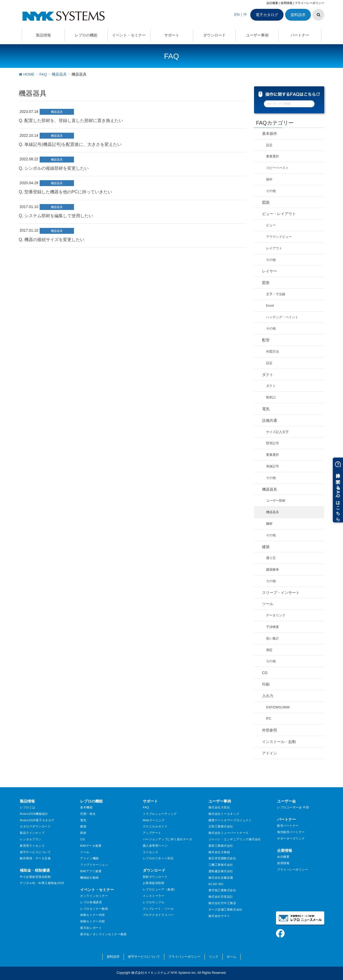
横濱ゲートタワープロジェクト (230, 820)
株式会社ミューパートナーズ (229, 833)
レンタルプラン (31, 839)
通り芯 (271, 558)
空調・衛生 (88, 814)
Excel (270, 306)
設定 (269, 145)
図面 (266, 202)
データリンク (276, 615)
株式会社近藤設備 (221, 878)
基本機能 (86, 807)
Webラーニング (154, 820)
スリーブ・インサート (281, 593)
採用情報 (286, 3)
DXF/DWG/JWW (278, 707)
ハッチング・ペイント (282, 317)
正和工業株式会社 (221, 826)
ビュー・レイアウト (279, 214)
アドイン (270, 753)
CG (265, 673)
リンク (214, 957)
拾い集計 (273, 638)
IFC (269, 719)
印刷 (266, 684)
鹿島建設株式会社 (221, 871)
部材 (83, 833)
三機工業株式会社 (221, 865)
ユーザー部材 (276, 501)
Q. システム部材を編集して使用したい (56, 216)
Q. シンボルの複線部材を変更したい (54, 168)
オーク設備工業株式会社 (225, 909)
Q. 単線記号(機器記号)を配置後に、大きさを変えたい (70, 144)
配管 (266, 340)
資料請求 (298, 15)
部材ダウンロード (155, 877)
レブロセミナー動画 (94, 909)
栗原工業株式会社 (221, 846)
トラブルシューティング (160, 814)
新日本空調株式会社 (222, 858)
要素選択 (273, 156)
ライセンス (151, 852)
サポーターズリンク (291, 838)
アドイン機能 (89, 858)
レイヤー (270, 271)
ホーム (232, 957)
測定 (269, 650)
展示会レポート (91, 928)
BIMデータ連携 (91, 846)
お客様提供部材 (154, 883)
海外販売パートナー (291, 832)
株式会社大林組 (219, 852)
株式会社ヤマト (219, 916)
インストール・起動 (279, 742)
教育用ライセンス (32, 846)
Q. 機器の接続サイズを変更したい (52, 240)
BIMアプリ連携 (91, 871)
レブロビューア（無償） (160, 889)
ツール (268, 604)
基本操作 (270, 134)
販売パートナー (288, 826)
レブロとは (28, 807)
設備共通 (270, 420)
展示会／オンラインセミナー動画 (103, 934)
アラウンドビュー (279, 237)
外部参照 (270, 730)
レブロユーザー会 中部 (293, 807)
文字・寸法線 (276, 294)
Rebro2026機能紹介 (34, 814)
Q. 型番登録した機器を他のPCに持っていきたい (65, 192)
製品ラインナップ (32, 833)
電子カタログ (267, 15)
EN (237, 14)
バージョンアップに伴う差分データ (168, 839)
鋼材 (269, 524)
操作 (269, 179)
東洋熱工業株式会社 (222, 890)
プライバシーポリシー (310, 3)
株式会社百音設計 (221, 897)
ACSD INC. (217, 884)
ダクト (268, 375)
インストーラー (154, 896)
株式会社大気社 (219, 807)
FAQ (146, 807)
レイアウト (274, 248)
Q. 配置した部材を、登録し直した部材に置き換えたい (71, 121)
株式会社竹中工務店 (222, 903)
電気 (266, 409)
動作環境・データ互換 (35, 858)
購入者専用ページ (155, 846)
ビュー (271, 225)
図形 (266, 283)
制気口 (271, 397)
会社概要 (272, 3)
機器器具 (57, 112)
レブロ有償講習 (91, 902)
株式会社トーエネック (224, 814)
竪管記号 (273, 443)
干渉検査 (273, 627)
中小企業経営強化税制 (35, 877)
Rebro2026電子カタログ (37, 820)
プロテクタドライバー (158, 915)
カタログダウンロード (35, 826)
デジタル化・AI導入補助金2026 (42, 883)
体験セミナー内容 (92, 915)
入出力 (268, 696)
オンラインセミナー (94, 896)
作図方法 (273, 352)
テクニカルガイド (155, 826)
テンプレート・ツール (158, 909)
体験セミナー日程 (92, 921)
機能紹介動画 (89, 878)
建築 (266, 547)
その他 (271, 191)
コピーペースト (277, 168)
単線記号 (273, 466)
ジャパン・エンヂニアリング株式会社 (235, 839)
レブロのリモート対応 (158, 858)
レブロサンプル (154, 902)
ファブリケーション (94, 865)
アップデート (152, 833)
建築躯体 (273, 569)
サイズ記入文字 (277, 432)
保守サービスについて (35, 852)
